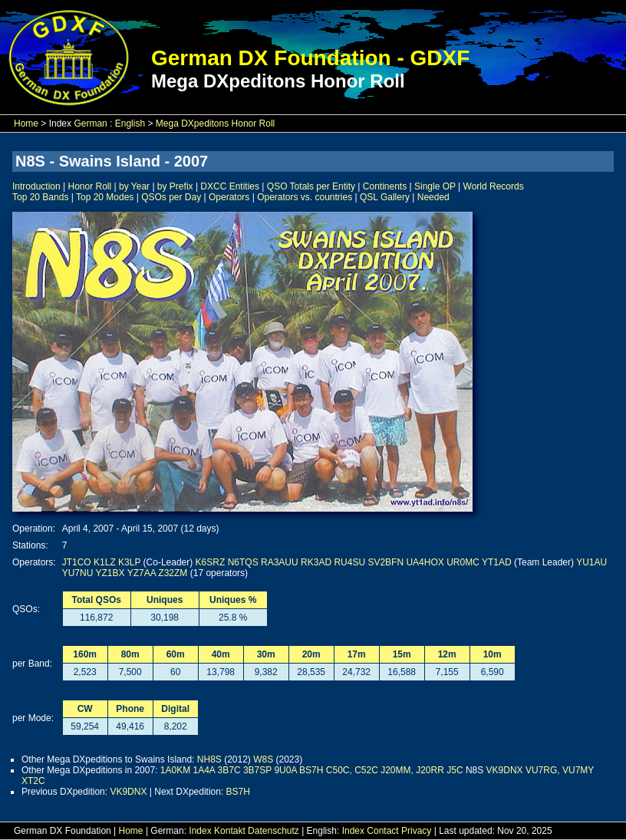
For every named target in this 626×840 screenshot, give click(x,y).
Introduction (36, 186)
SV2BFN (385, 562)
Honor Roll (90, 186)
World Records (494, 186)
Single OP (435, 186)
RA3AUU (280, 562)
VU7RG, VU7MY (560, 770)
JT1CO (77, 562)
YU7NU (78, 573)
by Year (134, 186)
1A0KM (175, 770)
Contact (382, 831)
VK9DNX (505, 770)
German (90, 124)
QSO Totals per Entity (311, 186)
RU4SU (349, 562)
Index (200, 831)
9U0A (285, 770)
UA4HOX (425, 562)
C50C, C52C (352, 770)
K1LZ (105, 562)
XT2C (33, 781)
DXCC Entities (230, 186)
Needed (433, 197)
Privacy (416, 831)
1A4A (204, 770)
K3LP (129, 562)
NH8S (209, 759)
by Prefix (175, 186)
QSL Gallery (385, 197)
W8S (263, 759)
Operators (229, 197)
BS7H (311, 770)
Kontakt (230, 831)
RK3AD (316, 562)
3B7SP (257, 770)
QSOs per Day (171, 197)
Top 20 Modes (105, 197)
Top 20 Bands (40, 197)
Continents (385, 186)
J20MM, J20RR (412, 770)
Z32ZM (173, 573)
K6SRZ (211, 562)
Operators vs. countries (305, 197)
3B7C (229, 770)
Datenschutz (273, 831)
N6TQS (243, 562)
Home (26, 124)
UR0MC (463, 562)
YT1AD (497, 562)
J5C (455, 770)
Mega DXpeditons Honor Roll (215, 124)
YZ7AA (142, 573)
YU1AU (591, 562)
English (130, 124)
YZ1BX (110, 573)
